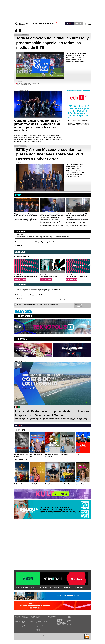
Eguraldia (32, 624)
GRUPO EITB (79, 23)
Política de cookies (49, 635)
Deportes (35, 24)
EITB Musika (24, 623)
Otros (51, 24)
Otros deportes (39, 631)
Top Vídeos (50, 618)
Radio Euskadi (25, 619)
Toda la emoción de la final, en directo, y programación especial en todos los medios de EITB (52, 43)
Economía (32, 619)
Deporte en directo (39, 632)
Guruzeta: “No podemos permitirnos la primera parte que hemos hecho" (37, 290)
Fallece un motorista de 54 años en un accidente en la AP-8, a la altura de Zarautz (40, 247)
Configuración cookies (58, 635)
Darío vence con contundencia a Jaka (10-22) (29, 295)
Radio (47, 24)
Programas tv (17, 619)
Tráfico (59, 618)
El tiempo (59, 617)
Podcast (24, 627)
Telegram (69, 622)
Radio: (24, 616)
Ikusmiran (32, 623)
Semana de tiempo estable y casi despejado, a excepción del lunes (36, 242)
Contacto (72, 635)
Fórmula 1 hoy (38, 623)
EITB (18, 31)
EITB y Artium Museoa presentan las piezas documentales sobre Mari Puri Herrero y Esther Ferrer (50, 154)
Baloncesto (38, 629)
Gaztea (23, 621)
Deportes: (38, 616)
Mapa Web (77, 635)
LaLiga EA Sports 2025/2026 (41, 619)
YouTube (69, 625)
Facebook (69, 618)
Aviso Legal (42, 635)
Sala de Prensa (61, 624)
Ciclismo (37, 628)
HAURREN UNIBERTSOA (25, 588)
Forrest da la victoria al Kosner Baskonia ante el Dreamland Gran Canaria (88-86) (40, 300)
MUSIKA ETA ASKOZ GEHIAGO (75, 588)
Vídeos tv (17, 620)
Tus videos (78, 306)
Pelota (37, 627)
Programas (24, 625)
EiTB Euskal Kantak (26, 624)
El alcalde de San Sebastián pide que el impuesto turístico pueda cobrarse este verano (42, 237)
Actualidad (32, 618)
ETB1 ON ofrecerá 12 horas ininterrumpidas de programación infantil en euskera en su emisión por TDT (79, 111)
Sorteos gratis (61, 619)
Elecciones (60, 620)
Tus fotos (78, 305)
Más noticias (20, 231)
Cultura (32, 621)
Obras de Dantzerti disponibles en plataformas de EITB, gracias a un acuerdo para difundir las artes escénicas (37, 126)
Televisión (41, 24)
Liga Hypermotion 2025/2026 (41, 621)
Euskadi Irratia (25, 618)
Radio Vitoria (24, 620)
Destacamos (25, 316)
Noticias (29, 24)
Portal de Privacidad (35, 635)
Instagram (69, 620)
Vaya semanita (18, 621)
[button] (90, 265)
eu (88, 24)
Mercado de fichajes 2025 (41, 624)
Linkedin (69, 623)
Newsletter (69, 616)
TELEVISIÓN (23, 312)
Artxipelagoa (24, 628)
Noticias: (33, 616)
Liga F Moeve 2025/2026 (41, 620)
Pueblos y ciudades (62, 623)
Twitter (69, 619)
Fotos (49, 619)
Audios (49, 620)
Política (32, 620)
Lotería (59, 621)
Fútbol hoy (38, 618)
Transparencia (66, 635)
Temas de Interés (61, 622)
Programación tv (18, 618)
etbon (24, 339)
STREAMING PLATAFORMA (50, 588)
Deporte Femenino (39, 625)
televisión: (18, 616)
